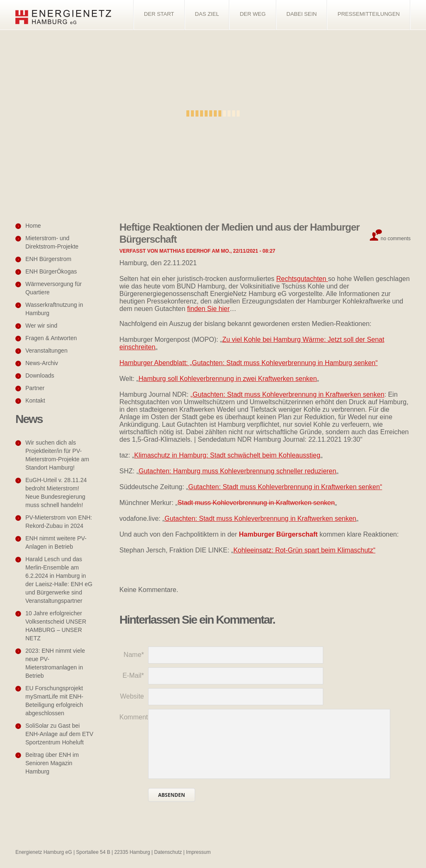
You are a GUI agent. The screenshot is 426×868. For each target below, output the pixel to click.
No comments (396, 239)
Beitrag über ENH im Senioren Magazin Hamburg (52, 763)
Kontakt (35, 400)
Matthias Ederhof (185, 251)
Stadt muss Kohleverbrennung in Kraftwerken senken (256, 503)
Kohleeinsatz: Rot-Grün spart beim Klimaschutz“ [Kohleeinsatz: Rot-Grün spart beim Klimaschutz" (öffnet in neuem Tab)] (304, 550)
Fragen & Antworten (51, 338)
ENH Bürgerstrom (48, 259)
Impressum (198, 852)
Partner (35, 388)
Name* (134, 655)
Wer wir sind (41, 326)
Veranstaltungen (46, 351)
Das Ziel (207, 14)
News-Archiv (42, 363)
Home (33, 226)
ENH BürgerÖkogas (51, 271)
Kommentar (134, 717)
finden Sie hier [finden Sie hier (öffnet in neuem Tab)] (208, 309)
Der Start (159, 14)
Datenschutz (168, 852)
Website (132, 696)
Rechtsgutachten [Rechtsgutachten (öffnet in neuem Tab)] (302, 279)
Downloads (40, 376)
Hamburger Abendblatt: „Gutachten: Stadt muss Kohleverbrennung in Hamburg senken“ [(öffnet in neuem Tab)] (249, 363)
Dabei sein (302, 14)
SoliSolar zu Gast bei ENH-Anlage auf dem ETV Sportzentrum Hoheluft (59, 734)
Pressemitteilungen (369, 14)
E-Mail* (133, 675)
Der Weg (253, 14)
